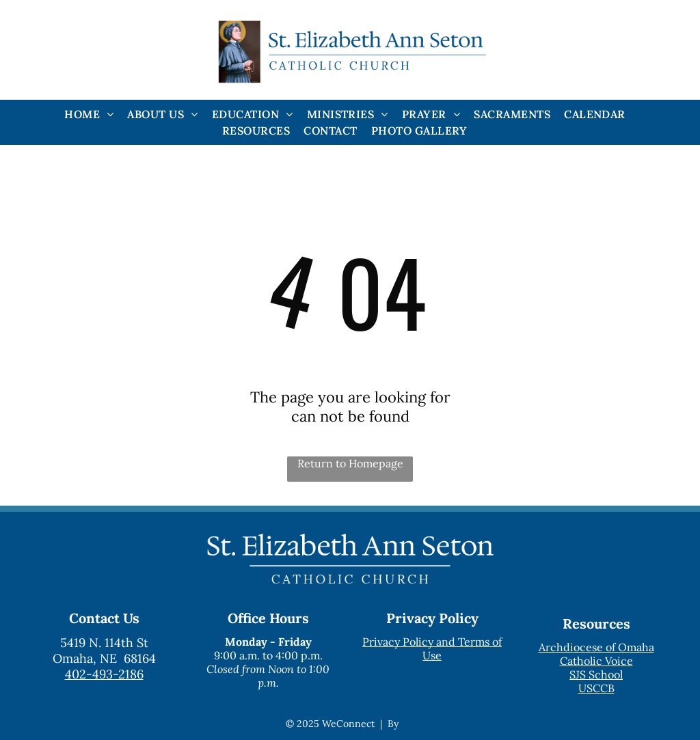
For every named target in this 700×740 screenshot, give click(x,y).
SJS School (596, 674)
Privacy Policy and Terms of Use (432, 648)
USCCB (596, 688)
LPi (408, 724)
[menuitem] (89, 114)
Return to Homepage (350, 463)
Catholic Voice (596, 661)
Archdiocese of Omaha (596, 647)
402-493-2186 (104, 674)
